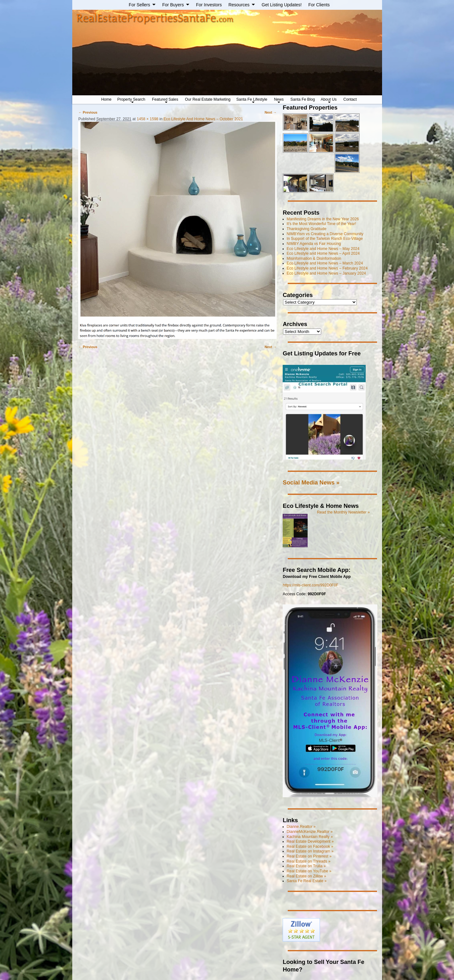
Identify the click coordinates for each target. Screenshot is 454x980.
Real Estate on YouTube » (309, 871)
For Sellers (139, 5)
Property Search (131, 99)
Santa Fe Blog (303, 99)
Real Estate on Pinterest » (309, 856)
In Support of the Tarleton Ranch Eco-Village (325, 239)
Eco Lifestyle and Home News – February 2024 (327, 268)
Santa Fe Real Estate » (307, 881)
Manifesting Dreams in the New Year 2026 (323, 219)
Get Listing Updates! (282, 5)
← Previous (88, 112)
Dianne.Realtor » (301, 827)
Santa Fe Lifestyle (252, 99)
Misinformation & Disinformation (314, 258)
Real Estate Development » (310, 841)
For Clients (319, 5)
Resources (239, 5)
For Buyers (173, 5)
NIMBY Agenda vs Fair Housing (314, 244)
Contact (350, 99)
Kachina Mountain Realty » (310, 837)
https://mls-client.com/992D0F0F (310, 585)
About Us (329, 99)
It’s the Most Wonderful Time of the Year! (321, 224)
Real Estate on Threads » (309, 861)
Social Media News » (311, 482)
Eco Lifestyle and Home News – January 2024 (326, 273)
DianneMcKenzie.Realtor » (310, 832)
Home (106, 99)
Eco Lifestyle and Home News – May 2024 (323, 249)
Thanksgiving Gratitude (307, 229)
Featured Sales (165, 99)
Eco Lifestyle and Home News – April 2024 (323, 253)
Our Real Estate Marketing (208, 99)
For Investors (209, 5)
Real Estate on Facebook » (310, 846)
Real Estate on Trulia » (306, 866)
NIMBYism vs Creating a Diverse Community (325, 234)
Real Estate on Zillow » (307, 876)
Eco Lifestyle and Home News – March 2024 (325, 263)
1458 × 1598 (147, 119)
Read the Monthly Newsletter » (344, 512)
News (279, 99)
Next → (271, 112)
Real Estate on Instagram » (310, 851)
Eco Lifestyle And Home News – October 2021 (203, 119)
